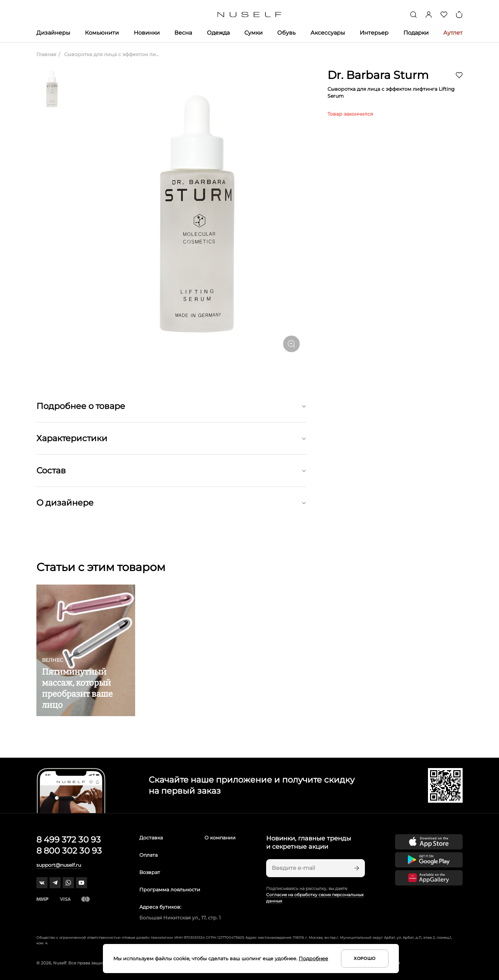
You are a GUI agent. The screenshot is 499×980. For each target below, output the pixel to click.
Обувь (286, 33)
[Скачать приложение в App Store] (429, 842)
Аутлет (453, 33)
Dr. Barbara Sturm (378, 75)
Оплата (148, 855)
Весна (183, 33)
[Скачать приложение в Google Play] (429, 860)
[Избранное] (444, 15)
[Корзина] (459, 15)
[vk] (42, 883)
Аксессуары (328, 33)
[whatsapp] (68, 883)
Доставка (151, 838)
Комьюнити (102, 33)
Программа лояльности (170, 890)
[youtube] (81, 883)
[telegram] (55, 883)
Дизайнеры (53, 33)
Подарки (416, 33)
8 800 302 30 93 (69, 851)
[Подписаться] (356, 868)
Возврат (150, 872)
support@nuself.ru (59, 865)
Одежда (218, 33)
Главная (46, 54)
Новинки (147, 33)
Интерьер (374, 33)
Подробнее (313, 959)
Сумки (253, 33)
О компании (220, 838)
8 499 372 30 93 (69, 840)
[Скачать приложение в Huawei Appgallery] (429, 878)
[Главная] (250, 15)
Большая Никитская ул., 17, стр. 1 (180, 918)
